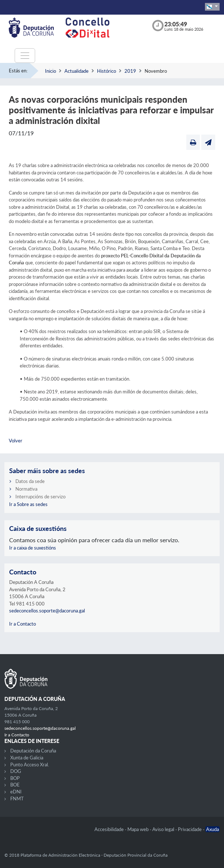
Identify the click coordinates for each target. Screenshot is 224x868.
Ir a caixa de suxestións (33, 548)
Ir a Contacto (23, 624)
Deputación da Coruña (33, 751)
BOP (15, 778)
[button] (212, 7)
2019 (130, 71)
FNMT (17, 799)
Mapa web (139, 829)
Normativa (26, 489)
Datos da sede (30, 481)
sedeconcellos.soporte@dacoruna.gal (47, 611)
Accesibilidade (110, 829)
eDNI (16, 792)
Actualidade (76, 71)
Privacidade (190, 829)
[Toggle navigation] (25, 56)
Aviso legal (164, 829)
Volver (16, 441)
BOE (15, 785)
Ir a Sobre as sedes (28, 504)
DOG (16, 771)
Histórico (107, 71)
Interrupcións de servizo (40, 497)
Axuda (212, 829)
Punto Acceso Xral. (30, 765)
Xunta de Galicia (27, 758)
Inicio (51, 71)
